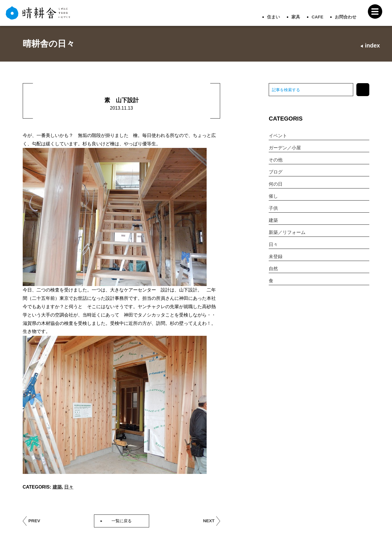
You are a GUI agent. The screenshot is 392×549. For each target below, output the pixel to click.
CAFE (317, 17)
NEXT (209, 521)
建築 (57, 487)
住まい (273, 17)
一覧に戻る (122, 521)
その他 (276, 160)
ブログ (276, 172)
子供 (273, 208)
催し (273, 196)
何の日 (276, 184)
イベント (278, 136)
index (370, 45)
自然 (273, 269)
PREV (34, 521)
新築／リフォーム (287, 232)
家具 (296, 17)
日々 (69, 487)
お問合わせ (346, 17)
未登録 (276, 257)
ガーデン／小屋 (285, 148)
